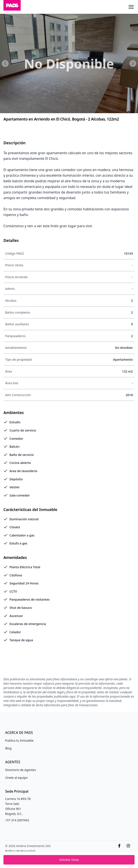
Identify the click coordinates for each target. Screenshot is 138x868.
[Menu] (131, 7)
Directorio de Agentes (21, 770)
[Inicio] (12, 7)
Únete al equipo (16, 778)
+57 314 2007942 (17, 820)
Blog (8, 748)
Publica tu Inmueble (19, 740)
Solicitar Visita (69, 860)
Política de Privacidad (20, 851)
